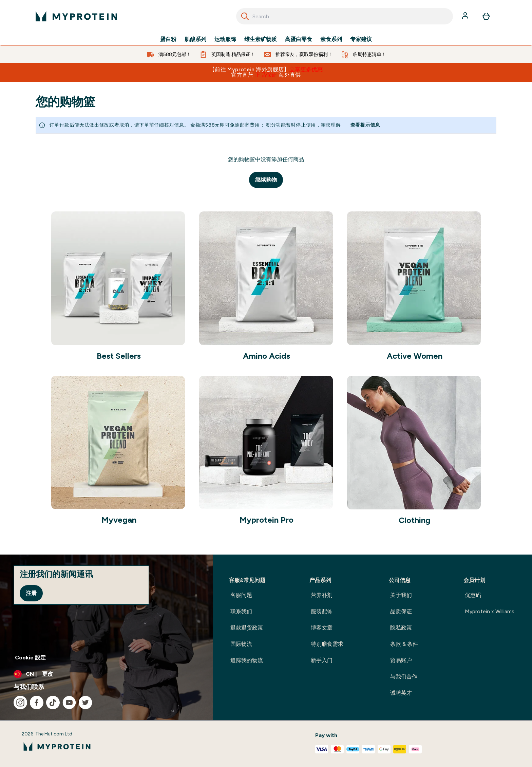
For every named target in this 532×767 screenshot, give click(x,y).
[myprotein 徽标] (76, 16)
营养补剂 (322, 595)
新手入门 (322, 660)
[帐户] (466, 16)
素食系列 (331, 39)
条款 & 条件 (404, 644)
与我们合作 (404, 677)
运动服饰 (225, 39)
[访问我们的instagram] (20, 703)
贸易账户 (401, 660)
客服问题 (241, 595)
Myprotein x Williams (490, 611)
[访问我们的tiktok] (53, 703)
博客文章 (322, 628)
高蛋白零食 (299, 39)
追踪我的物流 (247, 660)
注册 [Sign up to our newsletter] (31, 593)
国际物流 (241, 644)
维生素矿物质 (261, 39)
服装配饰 (322, 611)
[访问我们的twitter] (85, 703)
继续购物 (266, 180)
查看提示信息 (365, 125)
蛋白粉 (168, 39)
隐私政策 (401, 628)
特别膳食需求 (327, 644)
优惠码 (473, 595)
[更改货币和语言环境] (106, 674)
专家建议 (361, 39)
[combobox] (345, 16)
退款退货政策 (247, 628)
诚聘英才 (401, 693)
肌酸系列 (195, 39)
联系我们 (241, 611)
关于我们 (401, 595)
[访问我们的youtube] (69, 703)
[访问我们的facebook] (37, 703)
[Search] (245, 16)
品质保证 (401, 611)
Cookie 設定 (30, 658)
